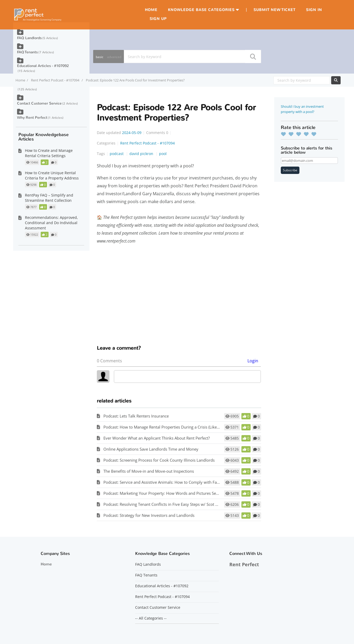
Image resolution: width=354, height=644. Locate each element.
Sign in (314, 10)
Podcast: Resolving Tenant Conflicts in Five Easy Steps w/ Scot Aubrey (166, 504)
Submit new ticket (274, 10)
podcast (117, 154)
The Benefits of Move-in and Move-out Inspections (149, 471)
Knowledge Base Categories (201, 10)
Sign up (158, 19)
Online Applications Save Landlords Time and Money (151, 449)
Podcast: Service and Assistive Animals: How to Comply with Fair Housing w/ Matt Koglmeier (187, 482)
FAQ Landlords (29, 38)
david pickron (142, 154)
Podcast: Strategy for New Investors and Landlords (149, 515)
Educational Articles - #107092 (43, 66)
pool (163, 154)
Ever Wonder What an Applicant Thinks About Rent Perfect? (157, 438)
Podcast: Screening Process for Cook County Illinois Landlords (159, 460)
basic (100, 57)
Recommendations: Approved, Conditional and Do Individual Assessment (51, 223)
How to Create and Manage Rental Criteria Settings (49, 153)
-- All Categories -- (151, 618)
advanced (114, 57)
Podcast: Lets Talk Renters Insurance (136, 416)
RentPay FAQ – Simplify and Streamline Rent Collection (49, 198)
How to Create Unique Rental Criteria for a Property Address (52, 175)
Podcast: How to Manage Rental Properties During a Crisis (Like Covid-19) (169, 427)
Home (151, 10)
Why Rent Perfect (32, 118)
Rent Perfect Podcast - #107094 (56, 80)
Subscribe (290, 170)
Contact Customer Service (39, 103)
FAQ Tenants (27, 52)
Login (253, 361)
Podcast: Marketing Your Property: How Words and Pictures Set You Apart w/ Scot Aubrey (184, 493)
